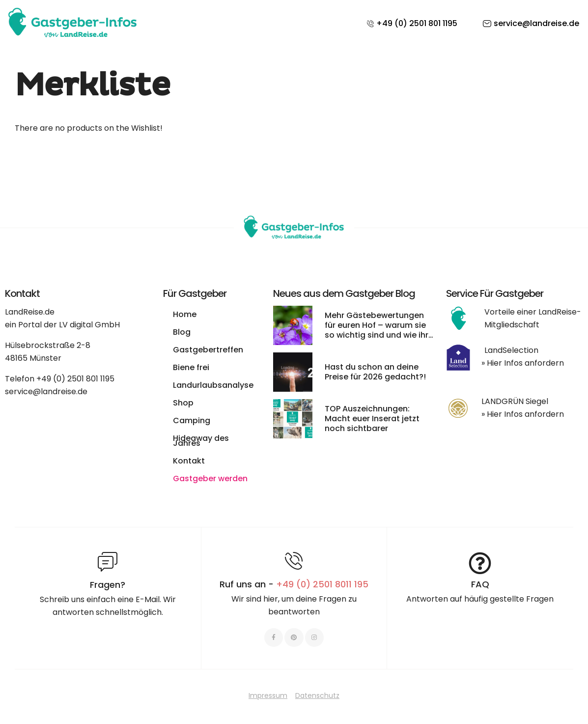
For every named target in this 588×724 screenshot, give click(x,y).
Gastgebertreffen (208, 350)
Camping (192, 420)
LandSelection (511, 350)
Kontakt (189, 461)
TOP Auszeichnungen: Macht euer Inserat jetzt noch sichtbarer (372, 419)
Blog (182, 332)
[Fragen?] (108, 562)
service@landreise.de (46, 391)
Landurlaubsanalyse (213, 385)
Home (185, 314)
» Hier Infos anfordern (523, 363)
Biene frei (191, 367)
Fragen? (108, 585)
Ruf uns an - (294, 584)
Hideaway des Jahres (201, 441)
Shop (183, 403)
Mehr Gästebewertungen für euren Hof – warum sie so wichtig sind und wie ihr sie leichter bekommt (377, 330)
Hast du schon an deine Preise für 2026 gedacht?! (375, 372)
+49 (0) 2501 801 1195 (75, 379)
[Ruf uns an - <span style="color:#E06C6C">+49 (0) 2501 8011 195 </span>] (294, 561)
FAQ (480, 584)
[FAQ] (480, 563)
